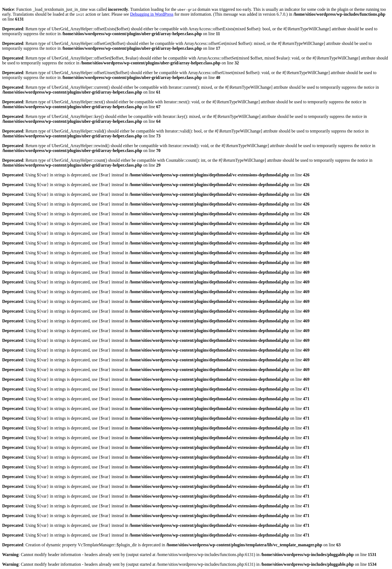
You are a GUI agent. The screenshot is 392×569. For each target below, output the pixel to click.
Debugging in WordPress (152, 14)
